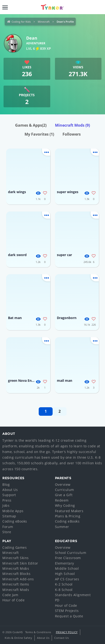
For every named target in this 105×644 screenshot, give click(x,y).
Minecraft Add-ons (18, 579)
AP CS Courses (67, 579)
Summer (62, 527)
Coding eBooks (15, 521)
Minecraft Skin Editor (20, 563)
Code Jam (10, 595)
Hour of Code (13, 600)
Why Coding (65, 505)
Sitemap (9, 516)
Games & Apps (31, 125)
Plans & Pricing (68, 516)
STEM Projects (67, 611)
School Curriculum (71, 553)
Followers (72, 134)
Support (9, 495)
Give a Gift (64, 495)
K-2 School (64, 584)
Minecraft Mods (72, 125)
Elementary (65, 563)
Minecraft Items (16, 584)
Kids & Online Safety (18, 638)
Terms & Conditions (38, 632)
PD (57, 600)
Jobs (6, 505)
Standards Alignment (73, 595)
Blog (6, 484)
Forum (8, 527)
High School (65, 574)
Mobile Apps (13, 511)
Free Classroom (68, 558)
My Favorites (39, 134)
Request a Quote (69, 616)
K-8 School (64, 590)
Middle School (67, 568)
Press (7, 500)
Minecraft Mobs (16, 568)
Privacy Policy (67, 632)
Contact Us (61, 638)
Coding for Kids (21, 22)
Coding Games (15, 547)
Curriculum (65, 490)
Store (7, 532)
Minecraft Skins (16, 558)
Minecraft (44, 22)
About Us (10, 490)
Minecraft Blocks (16, 574)
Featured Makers (69, 511)
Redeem (62, 500)
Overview (63, 484)
